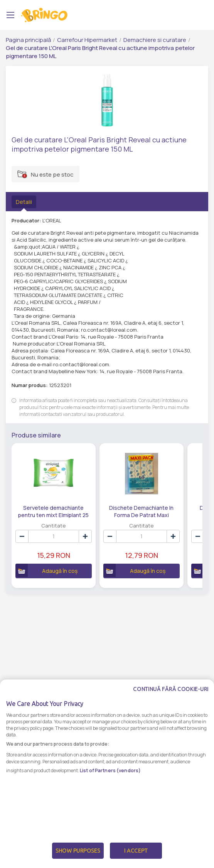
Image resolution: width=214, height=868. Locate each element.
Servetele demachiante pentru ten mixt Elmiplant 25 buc (53, 511)
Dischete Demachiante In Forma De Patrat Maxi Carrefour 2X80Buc (141, 511)
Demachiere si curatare (155, 40)
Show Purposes (78, 858)
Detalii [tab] (24, 202)
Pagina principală (28, 40)
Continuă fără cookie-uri (171, 696)
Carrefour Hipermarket (87, 40)
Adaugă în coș (46, 570)
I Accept (136, 858)
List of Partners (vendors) (110, 777)
